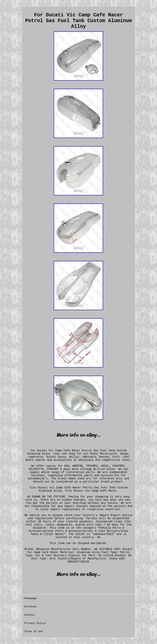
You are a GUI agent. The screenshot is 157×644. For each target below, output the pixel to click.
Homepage (30, 598)
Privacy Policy (35, 623)
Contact (30, 615)
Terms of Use (34, 631)
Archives (30, 607)
